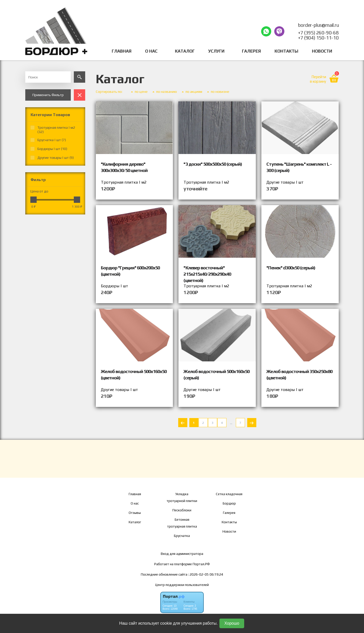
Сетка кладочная (229, 494)
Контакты (286, 51)
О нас (135, 503)
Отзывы (135, 513)
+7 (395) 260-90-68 (318, 33)
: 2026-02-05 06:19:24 (206, 574)
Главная (122, 51)
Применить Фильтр (48, 95)
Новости (322, 51)
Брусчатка (182, 536)
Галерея (251, 51)
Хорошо (232, 623)
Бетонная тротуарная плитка (182, 523)
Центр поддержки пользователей (182, 585)
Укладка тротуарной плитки (182, 497)
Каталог (185, 51)
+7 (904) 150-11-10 (318, 38)
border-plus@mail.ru (318, 25)
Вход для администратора (182, 554)
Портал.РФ (201, 564)
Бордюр (229, 503)
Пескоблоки (182, 510)
